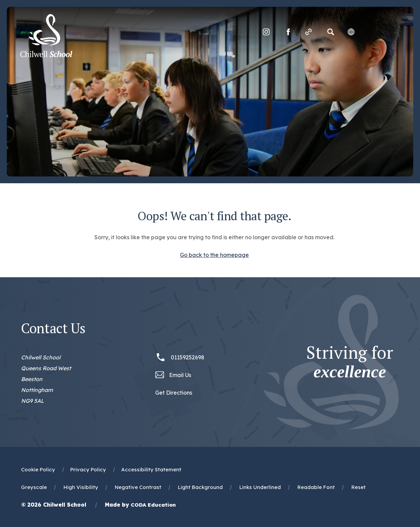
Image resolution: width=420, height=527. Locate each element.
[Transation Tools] (350, 32)
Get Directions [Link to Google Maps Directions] (174, 393)
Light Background (200, 487)
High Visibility (81, 487)
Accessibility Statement (151, 469)
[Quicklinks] (308, 32)
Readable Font (316, 487)
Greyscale (34, 487)
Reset (359, 487)
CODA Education (153, 505)
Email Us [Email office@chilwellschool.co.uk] (180, 375)
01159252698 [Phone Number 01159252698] (188, 357)
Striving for (350, 362)
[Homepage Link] (47, 56)
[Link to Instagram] (266, 32)
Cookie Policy (38, 469)
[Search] (330, 32)
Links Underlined (260, 487)
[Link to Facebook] (288, 32)
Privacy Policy (88, 469)
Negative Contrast (138, 487)
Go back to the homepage (214, 255)
